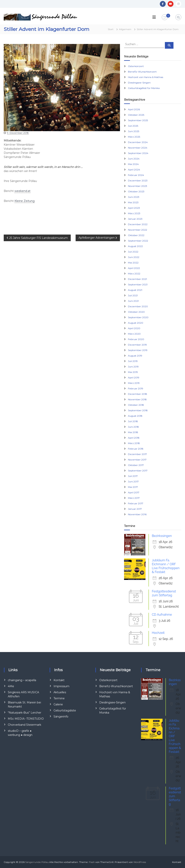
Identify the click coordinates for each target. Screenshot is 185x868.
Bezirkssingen (162, 536)
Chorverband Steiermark (25, 725)
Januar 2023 (135, 219)
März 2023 (134, 213)
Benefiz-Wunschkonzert (142, 72)
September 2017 (138, 471)
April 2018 (134, 438)
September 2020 (138, 317)
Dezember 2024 (138, 142)
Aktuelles (60, 692)
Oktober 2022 (136, 235)
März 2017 (134, 498)
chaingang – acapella (22, 680)
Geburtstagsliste (65, 710)
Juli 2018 (133, 421)
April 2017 (134, 492)
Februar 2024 (136, 175)
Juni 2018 (133, 427)
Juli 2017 (133, 476)
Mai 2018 (133, 432)
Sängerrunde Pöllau (37, 862)
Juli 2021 (133, 295)
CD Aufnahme (162, 615)
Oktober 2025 (136, 115)
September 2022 (138, 241)
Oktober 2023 (136, 191)
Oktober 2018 (136, 405)
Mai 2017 (133, 487)
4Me (11, 686)
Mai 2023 (133, 202)
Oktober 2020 (136, 312)
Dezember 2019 (137, 345)
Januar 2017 (135, 509)
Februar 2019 (136, 388)
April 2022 (134, 268)
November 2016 (137, 514)
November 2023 (138, 186)
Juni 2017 (133, 481)
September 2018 (138, 410)
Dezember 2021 (137, 279)
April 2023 (134, 208)
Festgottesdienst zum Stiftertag (164, 593)
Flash (92, 862)
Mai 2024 (133, 164)
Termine (59, 698)
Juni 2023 (134, 197)
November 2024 (138, 148)
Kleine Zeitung (25, 201)
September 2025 (138, 120)
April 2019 (134, 378)
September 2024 (138, 153)
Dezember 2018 (138, 394)
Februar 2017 (136, 503)
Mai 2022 (133, 263)
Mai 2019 (133, 372)
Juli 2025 (133, 126)
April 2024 (134, 170)
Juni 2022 (134, 257)
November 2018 (137, 399)
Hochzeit (158, 633)
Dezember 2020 (138, 306)
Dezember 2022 (138, 224)
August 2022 (135, 246)
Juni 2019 (133, 367)
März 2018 (134, 443)
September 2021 (138, 284)
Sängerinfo (61, 717)
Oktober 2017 (136, 465)
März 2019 (134, 383)
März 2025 (134, 137)
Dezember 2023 (138, 180)
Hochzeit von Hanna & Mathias (146, 77)
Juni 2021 (133, 301)
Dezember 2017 (137, 454)
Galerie (58, 704)
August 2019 (135, 356)
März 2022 (134, 274)
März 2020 (134, 334)
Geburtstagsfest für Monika (144, 88)
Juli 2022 (133, 252)
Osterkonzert (136, 66)
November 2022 (138, 230)
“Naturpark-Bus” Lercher (25, 713)
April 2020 (134, 328)
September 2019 (138, 350)
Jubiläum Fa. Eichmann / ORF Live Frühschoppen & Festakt (166, 566)
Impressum (61, 686)
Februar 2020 (136, 339)
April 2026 (134, 109)
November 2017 (137, 460)
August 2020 (136, 323)
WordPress (140, 862)
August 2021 (135, 290)
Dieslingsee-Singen (139, 83)
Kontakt (59, 680)
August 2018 (135, 416)
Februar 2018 (136, 449)
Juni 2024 (134, 159)
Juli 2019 (133, 361)
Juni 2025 (134, 131)
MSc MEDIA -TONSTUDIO (26, 719)
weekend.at (22, 191)
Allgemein (125, 29)
